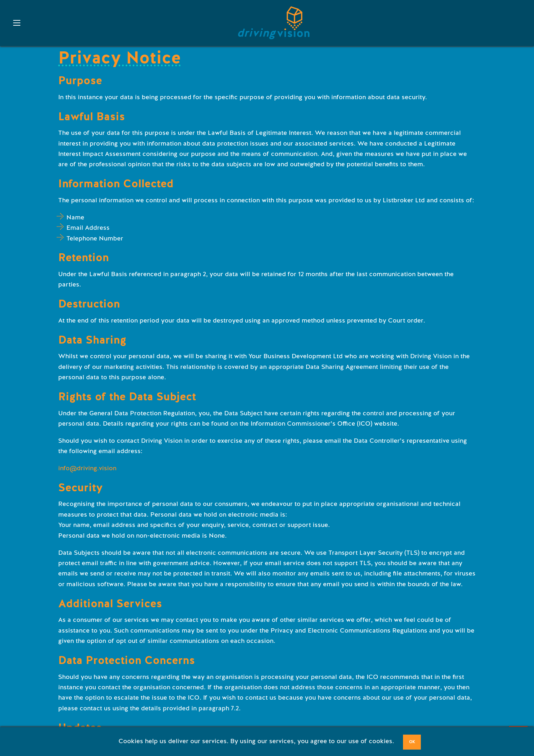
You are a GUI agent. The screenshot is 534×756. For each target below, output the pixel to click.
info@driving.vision (87, 468)
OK (412, 742)
